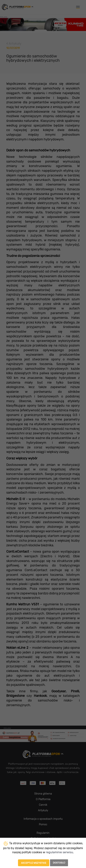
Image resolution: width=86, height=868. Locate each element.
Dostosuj (59, 863)
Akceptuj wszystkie (34, 863)
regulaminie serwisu (59, 852)
